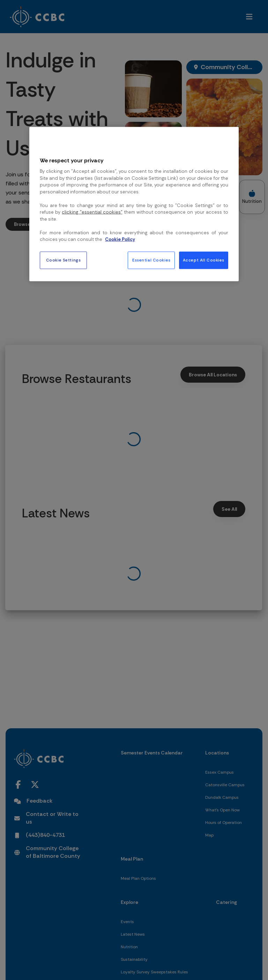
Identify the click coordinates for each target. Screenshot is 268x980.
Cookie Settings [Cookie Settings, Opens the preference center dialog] (64, 260)
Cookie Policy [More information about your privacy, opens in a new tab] (120, 239)
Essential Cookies (151, 260)
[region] (134, 204)
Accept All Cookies (204, 260)
